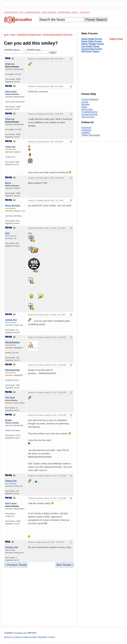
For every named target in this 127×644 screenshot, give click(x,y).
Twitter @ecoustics (91, 135)
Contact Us (18, 637)
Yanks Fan (10, 147)
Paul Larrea (11, 91)
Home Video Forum (92, 41)
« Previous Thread (16, 565)
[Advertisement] (39, 599)
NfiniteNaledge (12, 342)
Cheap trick (11, 481)
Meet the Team (31, 637)
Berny (8, 183)
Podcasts (85, 12)
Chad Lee (10, 64)
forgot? (38, 50)
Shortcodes (87, 109)
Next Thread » (65, 565)
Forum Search (96, 20)
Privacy (52, 637)
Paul (7, 233)
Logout (85, 102)
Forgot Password (90, 99)
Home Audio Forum (92, 39)
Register (86, 104)
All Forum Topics (90, 51)
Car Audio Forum (90, 46)
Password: (38, 51)
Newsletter (43, 637)
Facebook (86, 128)
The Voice (10, 397)
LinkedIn (86, 133)
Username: (15, 51)
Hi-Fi (21, 12)
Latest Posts (11, 12)
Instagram (86, 130)
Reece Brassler (13, 205)
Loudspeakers (32, 12)
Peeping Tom (12, 547)
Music (75, 12)
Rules (84, 107)
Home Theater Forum (93, 44)
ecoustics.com (21, 633)
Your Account (88, 117)
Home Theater (49, 12)
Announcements (89, 114)
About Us (8, 637)
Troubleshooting (89, 112)
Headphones (64, 12)
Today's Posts (116, 39)
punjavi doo (11, 320)
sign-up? (16, 50)
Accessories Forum (92, 49)
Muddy (9, 420)
